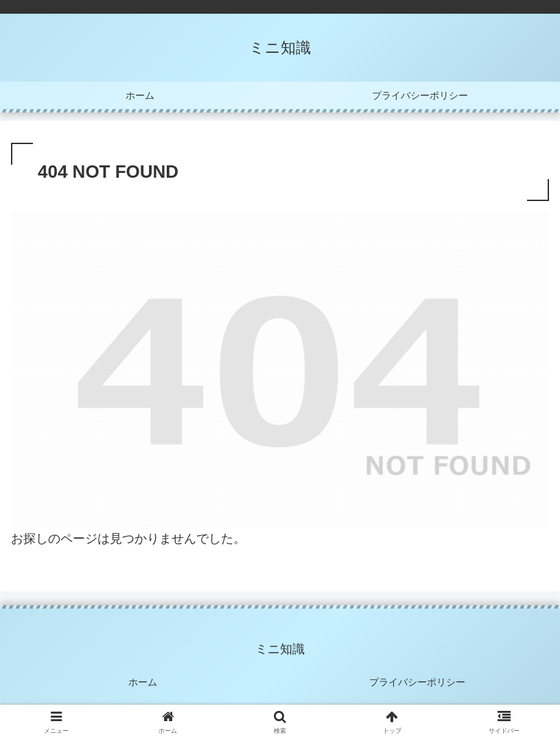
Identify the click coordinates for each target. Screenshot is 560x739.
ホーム (143, 682)
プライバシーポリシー (417, 682)
